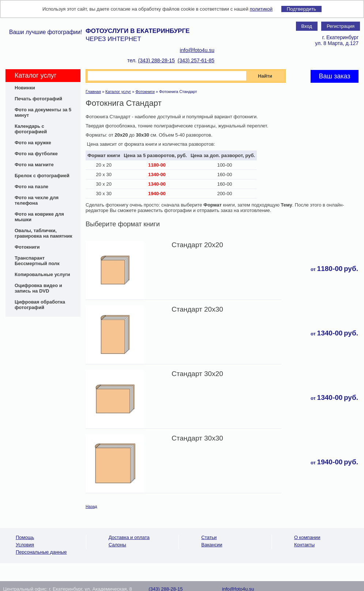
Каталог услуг (118, 92)
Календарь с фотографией (31, 129)
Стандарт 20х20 (197, 245)
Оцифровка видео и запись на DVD (38, 288)
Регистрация (341, 26)
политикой (261, 9)
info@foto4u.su (197, 50)
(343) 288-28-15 (156, 60)
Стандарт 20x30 (197, 309)
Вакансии (212, 545)
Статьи (209, 537)
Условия (25, 545)
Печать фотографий (38, 99)
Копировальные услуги (42, 274)
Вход (307, 26)
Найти (265, 76)
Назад (91, 506)
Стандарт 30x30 (197, 438)
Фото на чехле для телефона (37, 200)
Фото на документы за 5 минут (43, 112)
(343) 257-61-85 (196, 60)
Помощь (25, 537)
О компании (307, 537)
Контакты (304, 545)
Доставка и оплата (129, 537)
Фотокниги (27, 247)
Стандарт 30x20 (197, 374)
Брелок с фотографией (42, 176)
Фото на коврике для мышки (39, 217)
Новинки (25, 88)
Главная (93, 92)
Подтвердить (301, 9)
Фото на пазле (31, 187)
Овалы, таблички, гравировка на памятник (44, 233)
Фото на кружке (33, 143)
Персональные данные (41, 552)
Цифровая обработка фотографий (40, 305)
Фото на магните (34, 165)
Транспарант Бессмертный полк (37, 261)
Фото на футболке (36, 154)
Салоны (117, 545)
